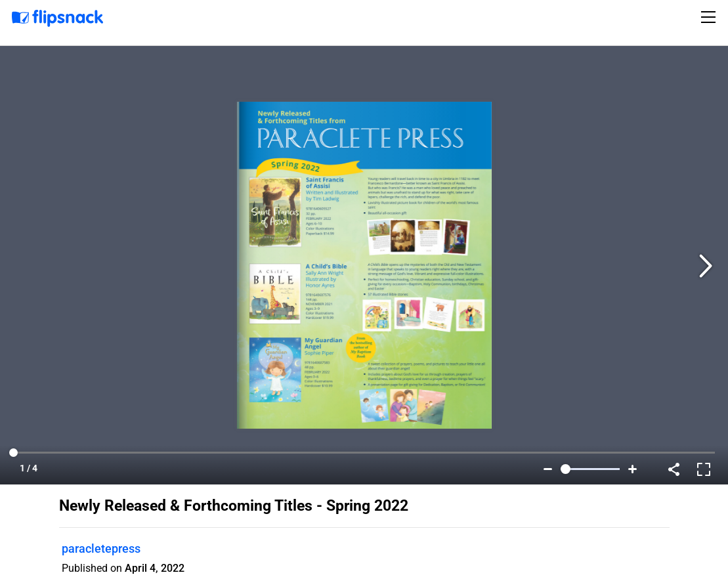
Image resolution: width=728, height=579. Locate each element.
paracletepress (101, 548)
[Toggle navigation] (710, 17)
